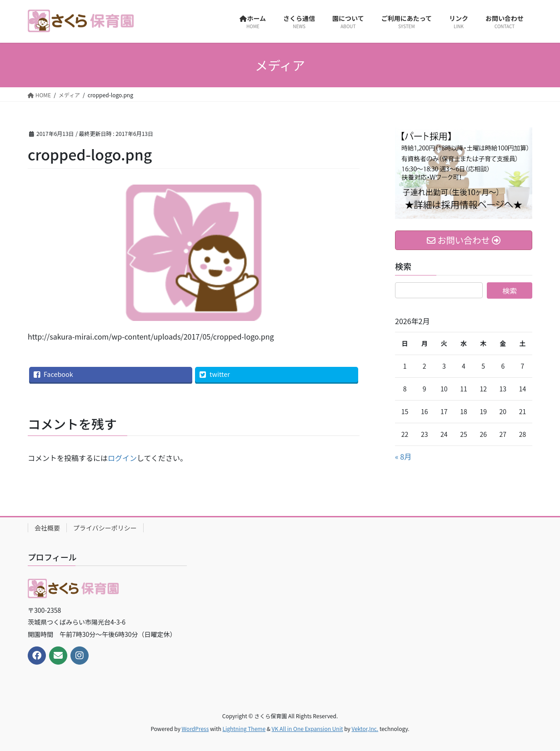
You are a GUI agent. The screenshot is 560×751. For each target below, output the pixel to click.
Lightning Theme (244, 728)
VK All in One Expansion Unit (307, 728)
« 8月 (403, 456)
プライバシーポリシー (105, 528)
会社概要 (47, 528)
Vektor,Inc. (365, 728)
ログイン (122, 458)
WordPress (195, 728)
